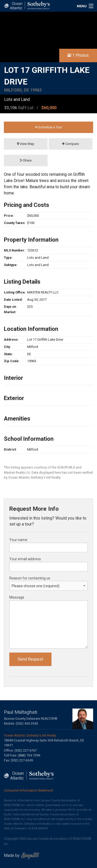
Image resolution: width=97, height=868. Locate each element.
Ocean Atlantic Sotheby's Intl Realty (30, 735)
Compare (70, 144)
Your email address (25, 559)
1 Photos (78, 55)
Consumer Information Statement (28, 790)
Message (17, 597)
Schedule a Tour (49, 127)
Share (26, 160)
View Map (26, 144)
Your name (18, 540)
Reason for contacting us (30, 578)
